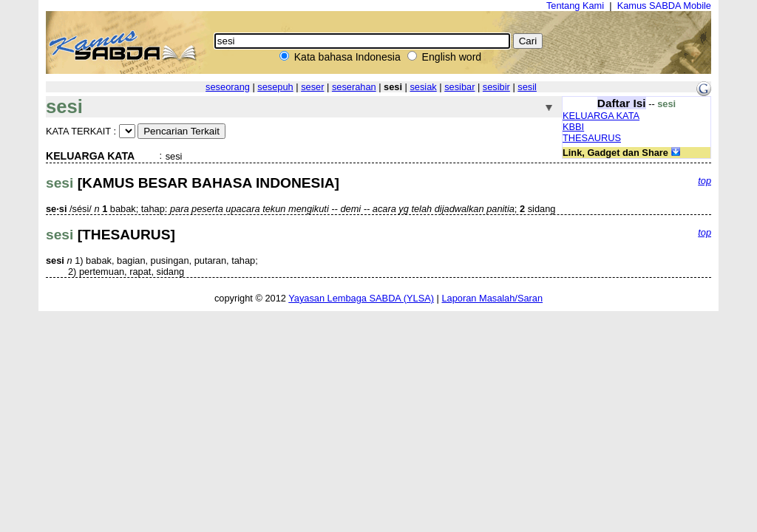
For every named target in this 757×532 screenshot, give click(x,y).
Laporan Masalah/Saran (492, 298)
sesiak (423, 87)
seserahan (354, 87)
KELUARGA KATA (601, 116)
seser (312, 87)
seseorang (228, 87)
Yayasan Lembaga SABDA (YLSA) (361, 298)
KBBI (573, 127)
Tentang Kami (575, 6)
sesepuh (275, 87)
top (705, 181)
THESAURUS (592, 138)
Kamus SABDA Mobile (664, 6)
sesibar (459, 87)
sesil (527, 87)
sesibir (496, 87)
